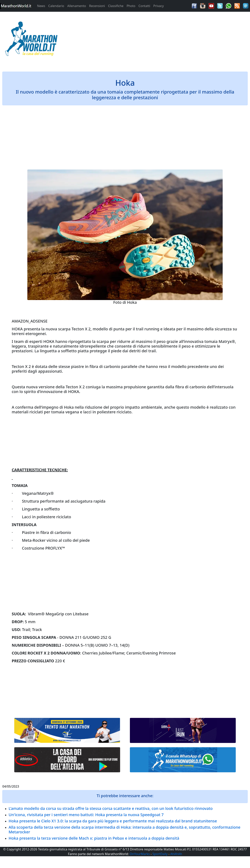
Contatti (144, 6)
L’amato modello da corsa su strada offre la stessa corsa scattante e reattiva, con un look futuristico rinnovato (111, 808)
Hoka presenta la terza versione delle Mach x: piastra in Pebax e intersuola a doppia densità (94, 838)
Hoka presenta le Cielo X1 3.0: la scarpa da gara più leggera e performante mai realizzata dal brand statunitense (113, 821)
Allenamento (77, 6)
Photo (131, 6)
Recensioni (97, 6)
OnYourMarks (140, 854)
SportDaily (160, 854)
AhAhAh (176, 854)
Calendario (56, 6)
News (41, 6)
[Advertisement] (156, 40)
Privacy (158, 6)
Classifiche (116, 6)
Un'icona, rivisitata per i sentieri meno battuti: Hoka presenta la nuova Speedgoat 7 (86, 815)
